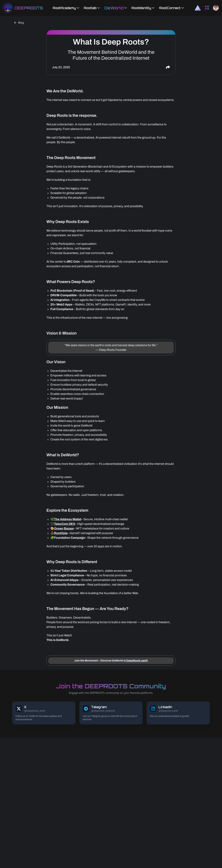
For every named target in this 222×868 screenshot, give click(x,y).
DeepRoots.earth (137, 661)
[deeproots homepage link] (8, 8)
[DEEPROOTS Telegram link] (111, 713)
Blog (19, 23)
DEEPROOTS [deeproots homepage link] (29, 8)
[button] (198, 8)
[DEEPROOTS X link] (44, 713)
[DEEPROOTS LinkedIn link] (178, 713)
